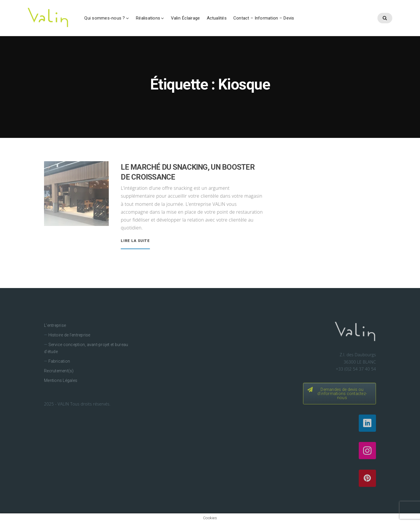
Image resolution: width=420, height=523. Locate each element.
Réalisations (148, 18)
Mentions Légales (61, 380)
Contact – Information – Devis (264, 18)
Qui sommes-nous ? (105, 18)
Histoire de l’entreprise (69, 335)
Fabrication (59, 361)
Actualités (217, 18)
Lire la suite (135, 241)
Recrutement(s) (59, 371)
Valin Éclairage (185, 18)
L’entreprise (55, 325)
